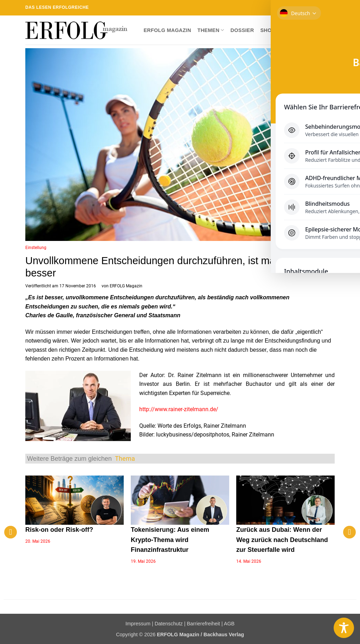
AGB (229, 624)
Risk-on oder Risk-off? (59, 530)
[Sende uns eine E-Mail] (311, 8)
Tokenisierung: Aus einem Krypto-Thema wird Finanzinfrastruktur (170, 540)
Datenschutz (169, 624)
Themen (211, 30)
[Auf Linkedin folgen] (324, 8)
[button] (329, 30)
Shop (268, 30)
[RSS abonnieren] (318, 8)
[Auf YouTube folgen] (331, 8)
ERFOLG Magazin (167, 30)
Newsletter (299, 30)
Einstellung (36, 248)
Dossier (242, 30)
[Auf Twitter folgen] (304, 8)
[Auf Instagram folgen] (297, 8)
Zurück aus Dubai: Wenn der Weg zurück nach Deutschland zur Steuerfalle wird (282, 540)
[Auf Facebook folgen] (291, 8)
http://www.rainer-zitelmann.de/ (179, 409)
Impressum (138, 624)
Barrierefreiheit (203, 624)
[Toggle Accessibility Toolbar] (344, 628)
